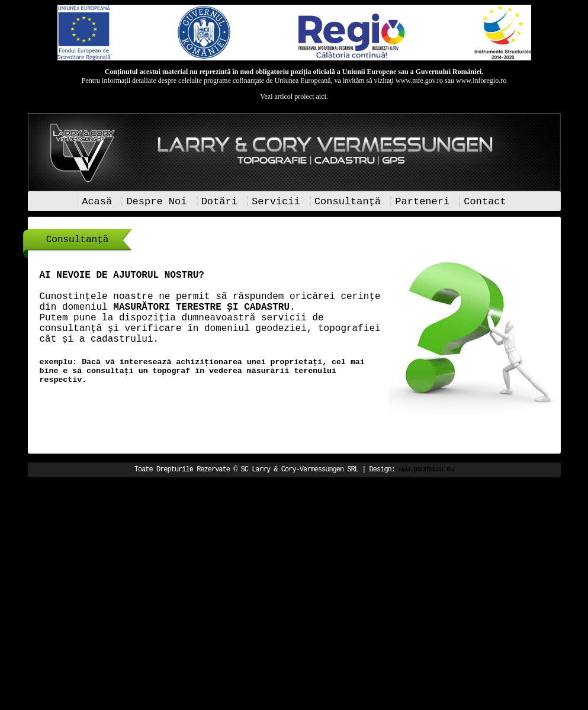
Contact (485, 202)
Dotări (219, 202)
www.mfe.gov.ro (419, 81)
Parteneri (422, 202)
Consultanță (348, 202)
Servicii (276, 202)
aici (321, 97)
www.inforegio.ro (481, 81)
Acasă (97, 202)
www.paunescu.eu (426, 470)
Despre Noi (156, 202)
